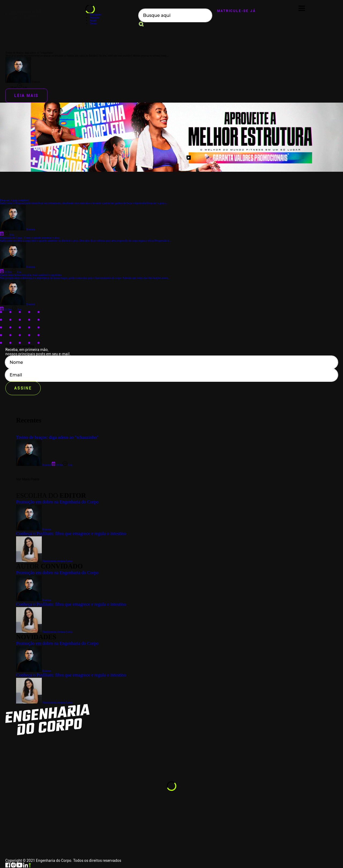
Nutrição (94, 18)
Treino (93, 23)
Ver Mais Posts (28, 479)
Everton (33, 671)
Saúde (93, 20)
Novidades (96, 15)
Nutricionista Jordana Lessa (44, 703)
